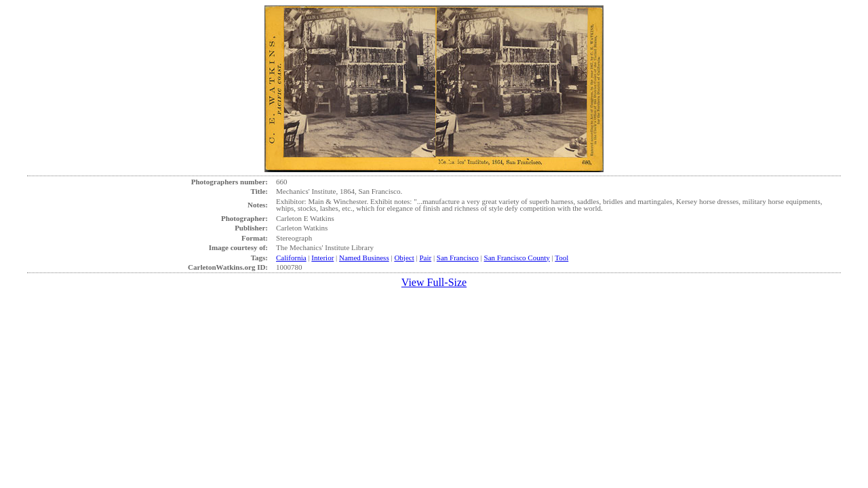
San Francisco (458, 258)
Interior (322, 258)
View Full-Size (434, 282)
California (291, 258)
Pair (425, 258)
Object (404, 258)
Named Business (364, 258)
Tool (561, 258)
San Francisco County (517, 258)
